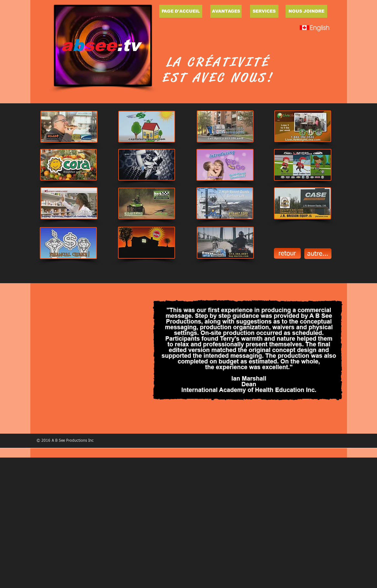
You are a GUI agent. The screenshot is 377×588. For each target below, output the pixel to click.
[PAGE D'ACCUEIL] (181, 11)
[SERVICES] (264, 11)
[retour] (287, 253)
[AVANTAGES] (226, 11)
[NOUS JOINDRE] (306, 11)
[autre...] (318, 254)
